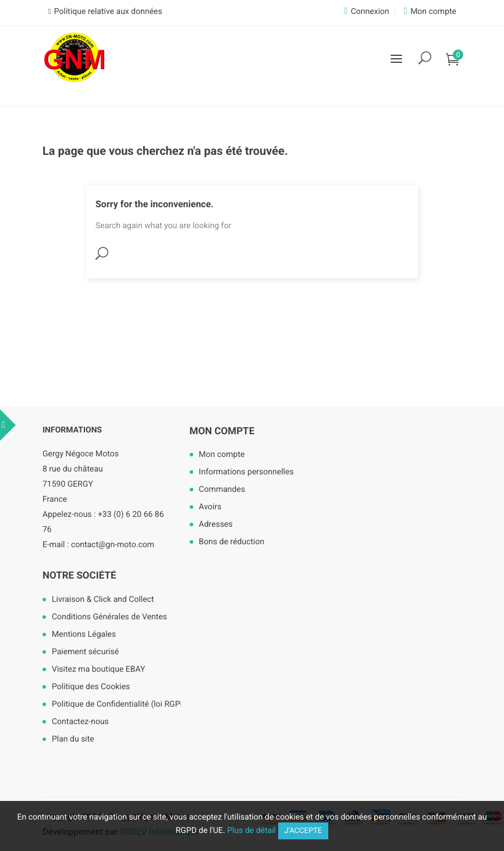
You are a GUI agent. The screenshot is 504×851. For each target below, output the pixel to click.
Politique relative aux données (108, 12)
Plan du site (73, 739)
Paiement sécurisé (85, 652)
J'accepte (304, 831)
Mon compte (222, 431)
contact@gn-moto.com (113, 545)
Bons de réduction (232, 542)
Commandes (222, 490)
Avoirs (210, 507)
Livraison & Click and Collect (103, 600)
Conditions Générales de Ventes (109, 617)
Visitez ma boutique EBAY (98, 669)
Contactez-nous (80, 722)
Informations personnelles (246, 472)
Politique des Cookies (91, 687)
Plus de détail (251, 831)
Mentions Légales (84, 634)
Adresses (216, 524)
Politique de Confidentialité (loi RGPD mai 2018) (133, 704)
